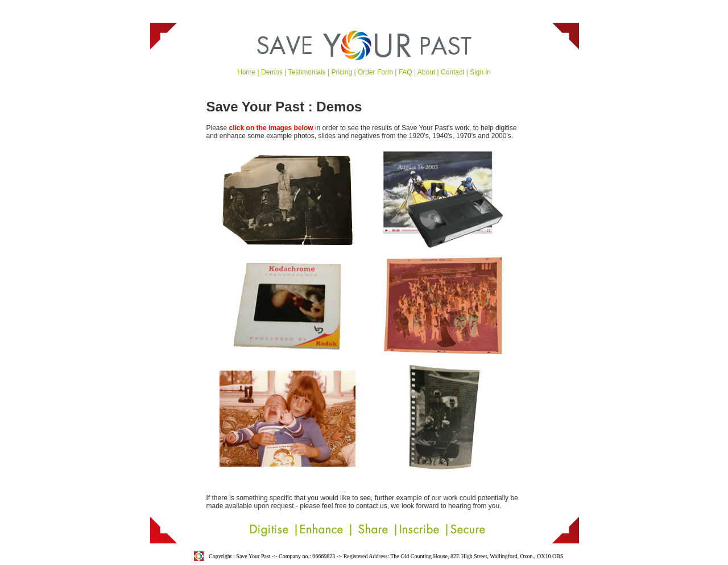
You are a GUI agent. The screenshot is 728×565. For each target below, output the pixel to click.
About (426, 72)
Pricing (342, 72)
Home (246, 72)
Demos (272, 72)
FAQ (406, 72)
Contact (452, 72)
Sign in (480, 72)
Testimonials (307, 72)
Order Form (375, 72)
